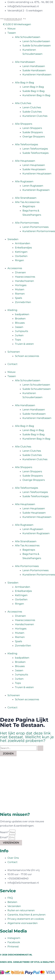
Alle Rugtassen (24, 181)
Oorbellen (21, 256)
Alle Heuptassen (25, 161)
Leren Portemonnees (35, 227)
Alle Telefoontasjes (26, 144)
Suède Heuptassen (34, 169)
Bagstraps (29, 206)
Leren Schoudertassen (36, 41)
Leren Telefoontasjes (35, 149)
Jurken (19, 335)
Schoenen (14, 352)
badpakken (22, 314)
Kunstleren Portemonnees (39, 231)
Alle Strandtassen (26, 198)
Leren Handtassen (34, 66)
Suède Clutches (32, 112)
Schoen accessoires (27, 356)
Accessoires (15, 268)
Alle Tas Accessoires (27, 202)
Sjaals (18, 298)
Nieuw (12, 29)
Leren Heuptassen (34, 165)
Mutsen (20, 289)
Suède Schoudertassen (37, 46)
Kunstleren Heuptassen (37, 174)
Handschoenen (24, 281)
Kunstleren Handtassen (37, 74)
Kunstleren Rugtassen (36, 190)
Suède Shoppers (33, 132)
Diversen (20, 272)
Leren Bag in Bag (33, 87)
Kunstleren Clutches (35, 116)
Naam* (5, 832)
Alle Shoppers (24, 124)
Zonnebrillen (23, 302)
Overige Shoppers (34, 137)
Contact (12, 364)
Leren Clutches (32, 107)
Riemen (20, 294)
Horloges (21, 285)
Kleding (12, 310)
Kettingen (21, 252)
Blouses (20, 323)
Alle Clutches (23, 103)
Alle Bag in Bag (24, 83)
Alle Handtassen (25, 62)
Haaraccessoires (25, 277)
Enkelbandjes (23, 248)
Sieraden (13, 239)
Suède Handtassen (34, 70)
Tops (18, 340)
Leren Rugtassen (33, 186)
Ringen (19, 260)
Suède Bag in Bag (34, 91)
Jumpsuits (21, 331)
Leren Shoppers (32, 128)
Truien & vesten (24, 344)
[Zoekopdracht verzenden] (40, 748)
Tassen (12, 33)
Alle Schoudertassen (28, 37)
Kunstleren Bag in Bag (36, 95)
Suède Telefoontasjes (35, 153)
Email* (4, 837)
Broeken (20, 319)
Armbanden (23, 243)
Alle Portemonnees (27, 223)
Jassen (19, 327)
